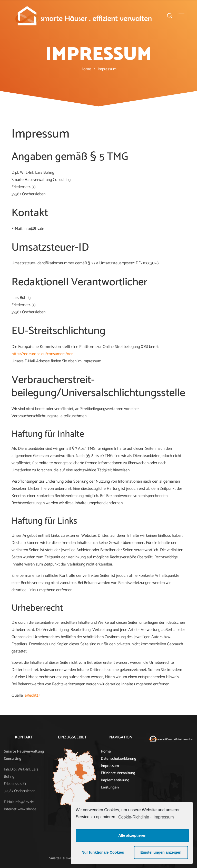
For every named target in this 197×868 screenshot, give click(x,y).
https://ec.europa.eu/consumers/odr (42, 354)
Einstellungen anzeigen (161, 852)
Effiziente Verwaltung (118, 773)
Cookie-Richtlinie (134, 817)
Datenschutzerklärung (119, 759)
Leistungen (110, 787)
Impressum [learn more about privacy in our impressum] (164, 817)
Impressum (110, 766)
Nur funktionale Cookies (103, 852)
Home (86, 69)
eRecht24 (33, 695)
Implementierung (115, 780)
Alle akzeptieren (132, 835)
